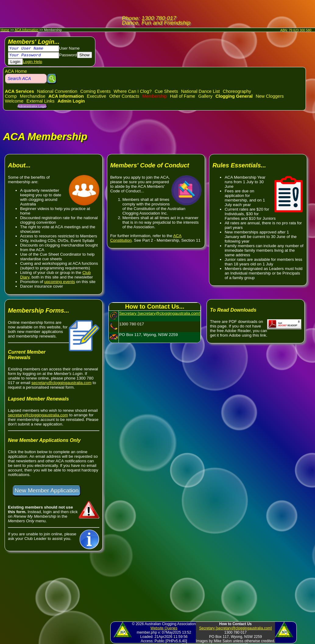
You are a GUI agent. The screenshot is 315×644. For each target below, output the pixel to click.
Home (5, 30)
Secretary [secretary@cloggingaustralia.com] (159, 313)
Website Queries (164, 628)
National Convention (57, 91)
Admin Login (71, 101)
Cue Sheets (166, 91)
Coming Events (96, 91)
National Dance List (200, 91)
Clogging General (234, 96)
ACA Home (16, 71)
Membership (155, 96)
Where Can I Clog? (133, 91)
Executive (97, 96)
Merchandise (33, 96)
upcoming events (60, 282)
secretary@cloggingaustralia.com (61, 383)
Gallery (205, 96)
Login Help (33, 62)
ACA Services (19, 91)
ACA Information (27, 30)
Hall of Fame (183, 96)
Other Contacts (124, 96)
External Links (41, 101)
